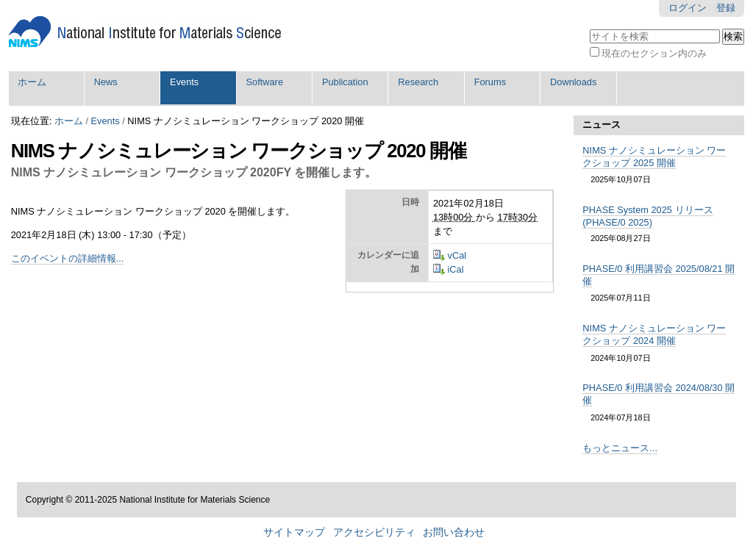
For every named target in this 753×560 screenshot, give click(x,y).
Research (418, 82)
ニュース (602, 125)
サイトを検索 (589, 28)
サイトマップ (294, 532)
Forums (490, 82)
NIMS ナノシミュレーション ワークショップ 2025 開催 (654, 157)
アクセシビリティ (374, 532)
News (106, 82)
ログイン (688, 8)
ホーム (32, 82)
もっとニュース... (620, 448)
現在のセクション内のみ (654, 53)
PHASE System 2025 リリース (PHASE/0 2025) (647, 216)
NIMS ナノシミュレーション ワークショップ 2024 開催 (654, 334)
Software (265, 82)
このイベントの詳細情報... (68, 258)
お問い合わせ (454, 532)
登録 (726, 8)
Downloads (573, 82)
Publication (345, 82)
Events (184, 82)
